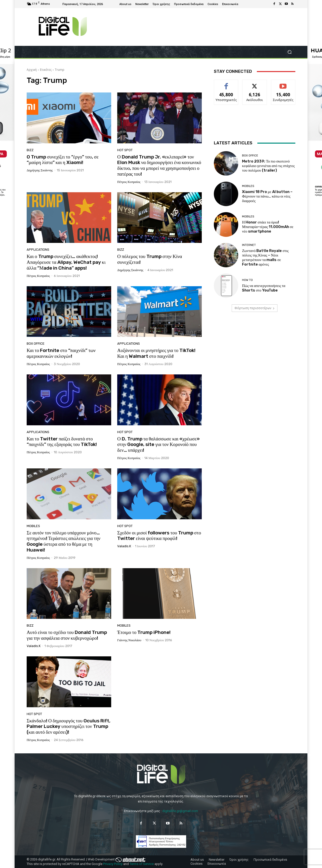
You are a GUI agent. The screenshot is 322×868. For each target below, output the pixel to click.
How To (247, 280)
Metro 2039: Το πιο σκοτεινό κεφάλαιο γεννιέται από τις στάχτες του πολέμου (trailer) (268, 166)
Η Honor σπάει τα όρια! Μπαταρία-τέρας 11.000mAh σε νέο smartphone (268, 227)
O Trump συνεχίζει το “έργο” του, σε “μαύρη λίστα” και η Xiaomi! (63, 160)
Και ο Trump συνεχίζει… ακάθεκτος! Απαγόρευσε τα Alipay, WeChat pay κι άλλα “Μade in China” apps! (66, 262)
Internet (249, 245)
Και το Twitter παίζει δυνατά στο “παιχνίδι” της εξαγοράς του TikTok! (62, 442)
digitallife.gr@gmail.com (180, 811)
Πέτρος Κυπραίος (129, 182)
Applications (38, 250)
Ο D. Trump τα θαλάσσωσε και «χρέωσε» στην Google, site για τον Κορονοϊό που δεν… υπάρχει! (158, 445)
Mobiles (33, 526)
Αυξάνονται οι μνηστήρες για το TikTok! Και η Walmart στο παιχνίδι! (156, 353)
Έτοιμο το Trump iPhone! (144, 632)
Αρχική (32, 70)
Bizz (30, 150)
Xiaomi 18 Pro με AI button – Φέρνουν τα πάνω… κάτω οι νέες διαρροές (267, 196)
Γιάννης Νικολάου (129, 640)
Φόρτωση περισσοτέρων (255, 308)
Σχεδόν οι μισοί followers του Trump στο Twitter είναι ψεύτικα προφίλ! (159, 536)
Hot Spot (125, 150)
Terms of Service (142, 864)
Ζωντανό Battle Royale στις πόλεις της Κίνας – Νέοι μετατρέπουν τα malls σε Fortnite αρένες (265, 258)
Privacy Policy (113, 864)
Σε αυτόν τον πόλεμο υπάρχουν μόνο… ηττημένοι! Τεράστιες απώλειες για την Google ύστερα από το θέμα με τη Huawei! (64, 541)
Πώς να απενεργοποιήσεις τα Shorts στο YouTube (264, 288)
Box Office (36, 344)
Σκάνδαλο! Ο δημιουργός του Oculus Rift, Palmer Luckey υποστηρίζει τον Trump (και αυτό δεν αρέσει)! (69, 727)
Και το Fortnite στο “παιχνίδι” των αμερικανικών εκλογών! (61, 353)
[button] (289, 52)
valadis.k (124, 546)
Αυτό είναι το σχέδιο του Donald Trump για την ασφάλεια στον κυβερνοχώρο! (67, 635)
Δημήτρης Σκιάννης (40, 170)
